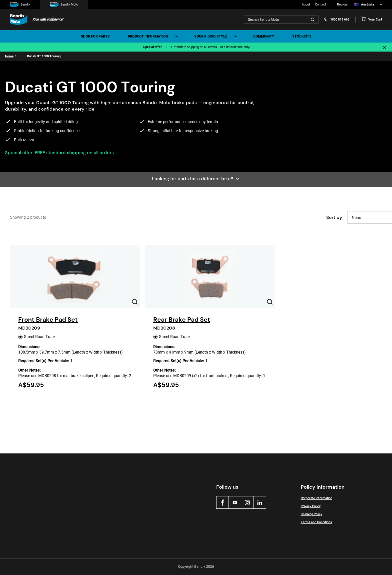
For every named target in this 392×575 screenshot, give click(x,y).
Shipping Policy (311, 514)
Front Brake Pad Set (48, 320)
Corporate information (316, 498)
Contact (320, 4)
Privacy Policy (311, 506)
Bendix (20, 5)
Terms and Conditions (316, 522)
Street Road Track (37, 337)
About (306, 4)
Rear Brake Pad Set (182, 320)
